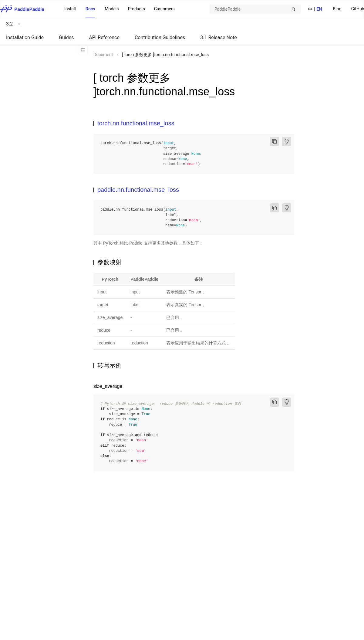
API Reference (104, 37)
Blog (337, 9)
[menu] (120, 9)
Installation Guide (25, 37)
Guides (66, 37)
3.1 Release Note (219, 37)
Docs (90, 9)
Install (70, 9)
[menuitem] (337, 9)
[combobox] (255, 9)
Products (136, 9)
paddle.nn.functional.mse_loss (138, 190)
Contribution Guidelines (160, 37)
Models (112, 9)
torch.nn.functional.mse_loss (136, 123)
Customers (164, 9)
